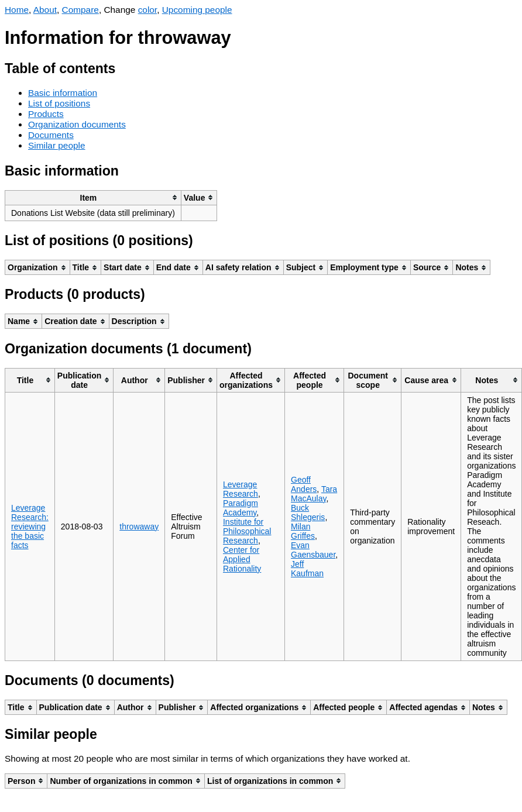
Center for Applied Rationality (242, 559)
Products (46, 114)
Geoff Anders (304, 484)
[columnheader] (93, 197)
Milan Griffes (303, 531)
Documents (51, 135)
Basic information (63, 93)
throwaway (139, 527)
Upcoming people (197, 10)
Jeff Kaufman (307, 569)
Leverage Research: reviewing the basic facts (30, 527)
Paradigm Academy (241, 508)
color (148, 10)
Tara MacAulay (314, 494)
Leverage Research (241, 489)
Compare (80, 10)
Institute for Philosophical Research (247, 531)
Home (17, 10)
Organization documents (77, 124)
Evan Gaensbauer (313, 550)
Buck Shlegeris (308, 512)
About (45, 10)
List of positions (59, 103)
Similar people (57, 145)
